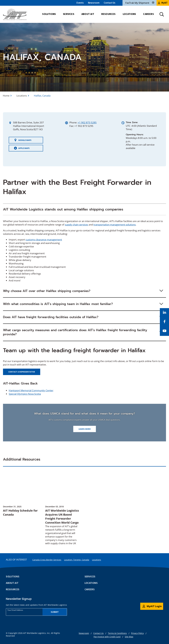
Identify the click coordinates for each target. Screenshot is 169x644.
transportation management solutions (115, 225)
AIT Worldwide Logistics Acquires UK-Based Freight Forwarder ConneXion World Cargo (62, 517)
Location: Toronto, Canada (77, 560)
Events (80, 3)
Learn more (85, 429)
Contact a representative (22, 372)
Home (6, 96)
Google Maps (23, 140)
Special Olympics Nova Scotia (25, 394)
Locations (22, 96)
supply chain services (76, 225)
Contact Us (110, 3)
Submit (55, 612)
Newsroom (94, 3)
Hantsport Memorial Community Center (31, 390)
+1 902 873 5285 (87, 122)
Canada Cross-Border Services (47, 560)
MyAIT (163, 3)
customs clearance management (44, 240)
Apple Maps (22, 148)
